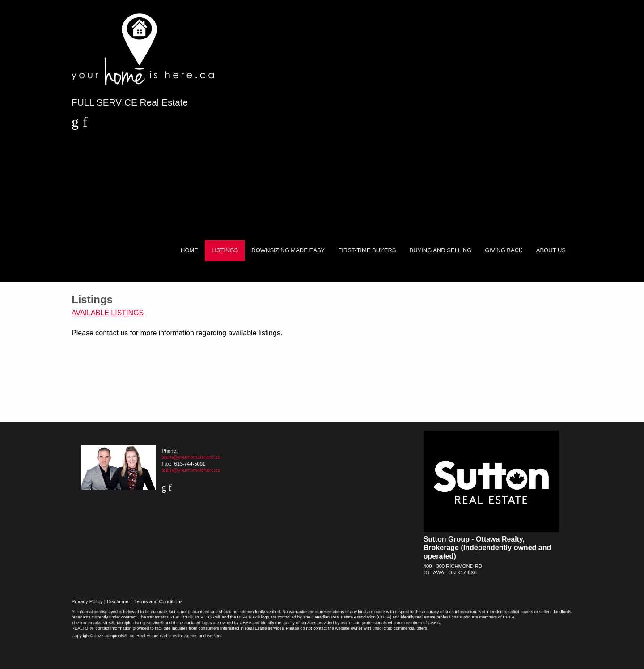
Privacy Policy (87, 601)
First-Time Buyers (367, 250)
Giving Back (504, 250)
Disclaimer (119, 601)
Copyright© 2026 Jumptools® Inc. (104, 636)
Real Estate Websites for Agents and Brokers (179, 636)
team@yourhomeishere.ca (191, 457)
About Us (551, 250)
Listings (225, 250)
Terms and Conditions (158, 601)
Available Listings (108, 313)
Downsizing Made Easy (288, 250)
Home (189, 250)
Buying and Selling (441, 250)
